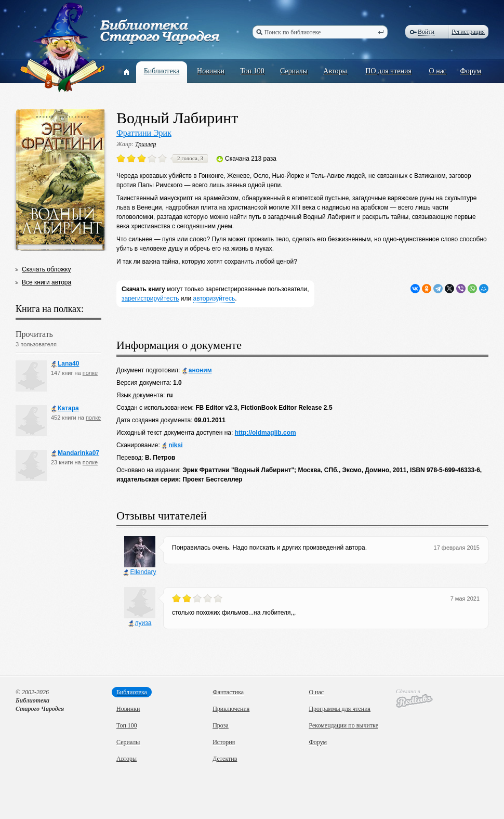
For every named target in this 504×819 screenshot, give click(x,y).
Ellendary (140, 572)
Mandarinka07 (75, 453)
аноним (197, 370)
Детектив (225, 759)
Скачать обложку (46, 269)
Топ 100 (252, 71)
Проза (221, 725)
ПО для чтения (388, 71)
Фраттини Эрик (144, 133)
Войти (426, 32)
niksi (172, 445)
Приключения (231, 709)
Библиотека (162, 71)
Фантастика (228, 692)
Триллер (145, 144)
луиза (140, 623)
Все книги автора (47, 282)
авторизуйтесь (214, 298)
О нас (438, 71)
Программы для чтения (340, 709)
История (224, 742)
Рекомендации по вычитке (343, 725)
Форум (471, 71)
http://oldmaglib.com (266, 433)
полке (90, 373)
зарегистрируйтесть (150, 298)
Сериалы (294, 71)
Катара (65, 408)
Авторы (335, 71)
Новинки (211, 71)
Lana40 (65, 364)
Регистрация (468, 32)
